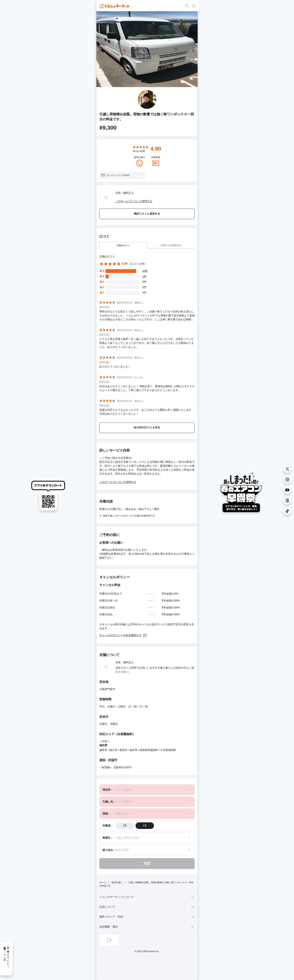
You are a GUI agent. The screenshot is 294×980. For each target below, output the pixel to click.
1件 (144, 276)
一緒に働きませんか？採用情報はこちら (6, 956)
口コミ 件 (139, 151)
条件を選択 (122, 850)
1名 (145, 825)
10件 (145, 271)
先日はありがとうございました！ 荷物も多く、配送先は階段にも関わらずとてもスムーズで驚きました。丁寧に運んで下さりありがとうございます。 (147, 388)
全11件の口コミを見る (147, 427)
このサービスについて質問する (134, 201)
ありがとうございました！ (115, 367)
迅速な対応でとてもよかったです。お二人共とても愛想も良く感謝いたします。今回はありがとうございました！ (147, 412)
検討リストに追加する (147, 214)
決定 (147, 863)
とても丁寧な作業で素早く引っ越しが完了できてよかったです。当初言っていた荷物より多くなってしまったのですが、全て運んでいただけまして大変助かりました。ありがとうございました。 (147, 343)
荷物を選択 (122, 814)
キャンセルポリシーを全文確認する (123, 635)
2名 (125, 825)
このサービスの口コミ (171, 245)
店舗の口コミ (123, 245)
